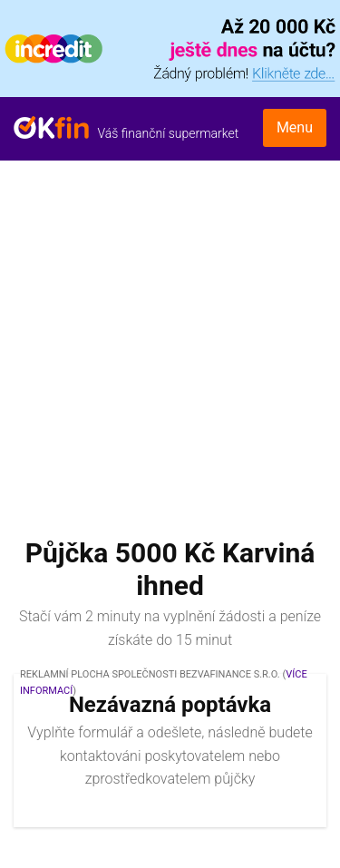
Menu (295, 127)
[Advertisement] (170, 340)
